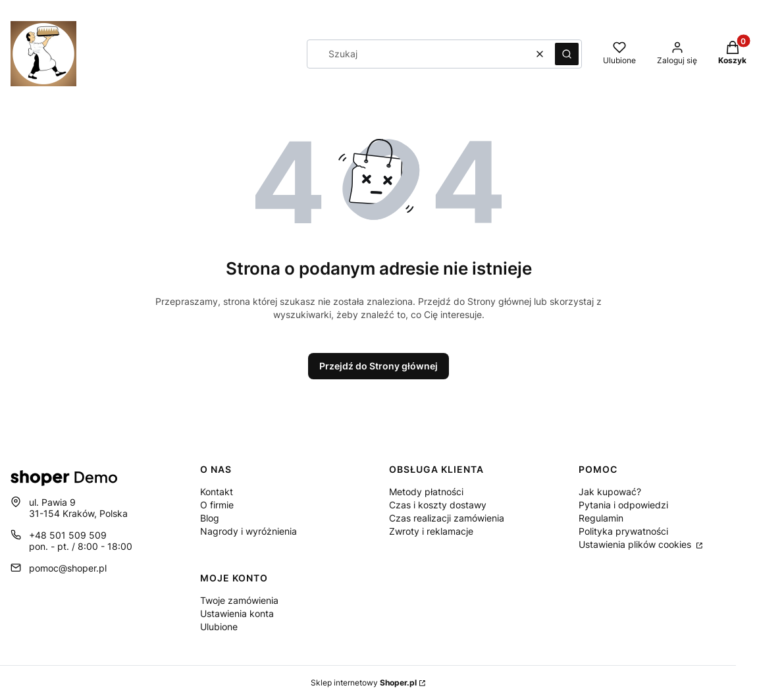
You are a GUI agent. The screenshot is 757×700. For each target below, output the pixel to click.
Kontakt (217, 492)
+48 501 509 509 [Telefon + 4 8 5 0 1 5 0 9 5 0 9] (68, 535)
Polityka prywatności (623, 531)
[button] (567, 54)
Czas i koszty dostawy (438, 505)
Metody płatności (426, 492)
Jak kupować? (610, 492)
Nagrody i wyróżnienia (248, 531)
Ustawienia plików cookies (636, 544)
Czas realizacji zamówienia (447, 518)
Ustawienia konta (237, 613)
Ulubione (219, 627)
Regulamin (601, 518)
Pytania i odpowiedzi (623, 505)
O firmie (217, 505)
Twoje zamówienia (239, 600)
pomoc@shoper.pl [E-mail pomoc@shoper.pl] (68, 568)
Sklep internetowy (364, 683)
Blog (210, 518)
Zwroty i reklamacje (431, 531)
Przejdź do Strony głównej (378, 366)
